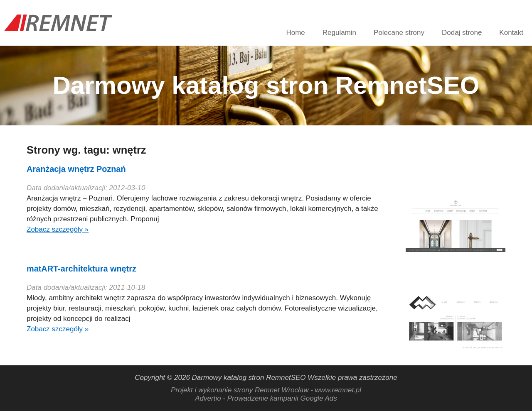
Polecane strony (399, 33)
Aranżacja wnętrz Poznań (76, 169)
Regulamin (339, 33)
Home (295, 33)
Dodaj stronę (462, 33)
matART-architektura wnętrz (81, 269)
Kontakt (511, 33)
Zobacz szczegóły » (58, 229)
